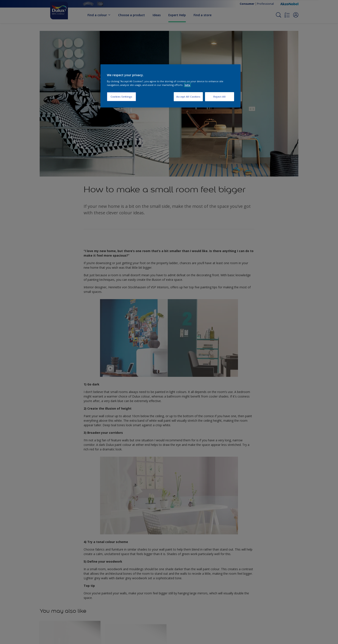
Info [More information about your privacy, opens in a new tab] (187, 85)
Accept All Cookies (188, 97)
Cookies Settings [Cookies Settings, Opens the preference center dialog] (121, 97)
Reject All (220, 97)
